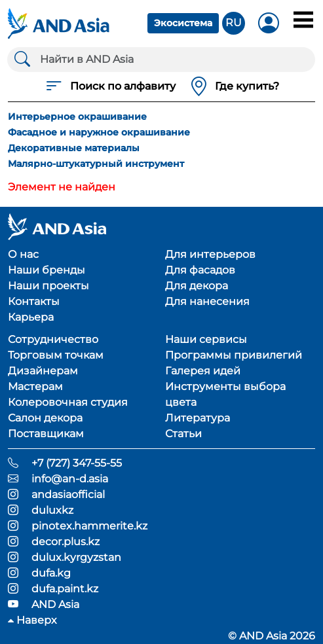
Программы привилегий (234, 355)
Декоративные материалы (74, 148)
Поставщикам (46, 434)
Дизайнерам (43, 371)
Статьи (183, 434)
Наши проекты (48, 286)
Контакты (34, 301)
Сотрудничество (53, 339)
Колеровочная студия (68, 402)
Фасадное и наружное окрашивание (99, 132)
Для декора (197, 286)
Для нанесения (207, 301)
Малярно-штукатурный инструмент (96, 164)
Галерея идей (203, 371)
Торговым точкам (56, 355)
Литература (198, 418)
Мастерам (35, 386)
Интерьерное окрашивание (77, 116)
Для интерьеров (210, 254)
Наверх (32, 620)
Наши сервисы (206, 339)
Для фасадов (200, 270)
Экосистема (183, 23)
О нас (23, 254)
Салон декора (45, 418)
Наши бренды (47, 270)
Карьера (31, 317)
